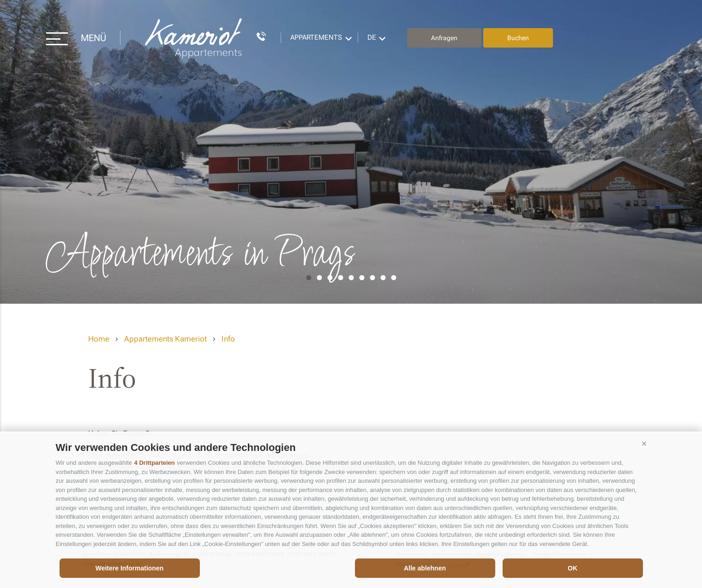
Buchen (518, 38)
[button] (644, 444)
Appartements (316, 37)
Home (99, 339)
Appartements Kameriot (194, 38)
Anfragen (444, 38)
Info (228, 339)
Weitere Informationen (130, 568)
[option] (351, 152)
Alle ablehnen (425, 568)
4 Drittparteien (155, 463)
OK (573, 568)
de (372, 37)
